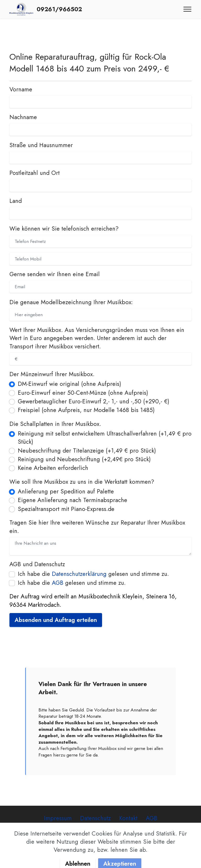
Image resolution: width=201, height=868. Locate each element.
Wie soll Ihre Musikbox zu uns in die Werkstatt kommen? (82, 482)
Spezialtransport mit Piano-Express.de (66, 509)
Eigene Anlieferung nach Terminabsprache (72, 500)
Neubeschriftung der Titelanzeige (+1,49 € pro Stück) (87, 451)
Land (16, 201)
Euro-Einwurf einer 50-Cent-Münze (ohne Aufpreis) (83, 393)
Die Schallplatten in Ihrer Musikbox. (55, 424)
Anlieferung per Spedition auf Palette (66, 491)
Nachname (23, 117)
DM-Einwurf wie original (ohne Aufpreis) (69, 384)
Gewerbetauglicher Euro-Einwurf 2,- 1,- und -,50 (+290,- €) (94, 401)
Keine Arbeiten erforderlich (53, 468)
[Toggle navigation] (188, 9)
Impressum (58, 818)
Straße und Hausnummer (41, 145)
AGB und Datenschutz (37, 564)
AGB (58, 583)
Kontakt (128, 818)
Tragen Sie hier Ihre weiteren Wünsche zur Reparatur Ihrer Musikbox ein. (97, 527)
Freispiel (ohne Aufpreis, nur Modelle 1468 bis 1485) (86, 410)
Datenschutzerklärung (79, 574)
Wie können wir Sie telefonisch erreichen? (64, 229)
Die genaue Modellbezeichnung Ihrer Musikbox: (71, 302)
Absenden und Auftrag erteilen (56, 620)
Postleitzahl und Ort (35, 173)
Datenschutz (95, 818)
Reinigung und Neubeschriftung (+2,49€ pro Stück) (84, 459)
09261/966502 (59, 9)
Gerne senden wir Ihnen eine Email (55, 274)
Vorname (21, 89)
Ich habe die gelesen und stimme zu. (93, 574)
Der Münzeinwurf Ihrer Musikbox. (52, 374)
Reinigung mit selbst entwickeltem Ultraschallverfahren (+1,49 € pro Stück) (105, 438)
